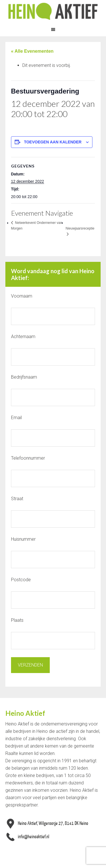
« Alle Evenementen (32, 51)
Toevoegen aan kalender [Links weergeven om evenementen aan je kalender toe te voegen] (53, 142)
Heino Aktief (53, 11)
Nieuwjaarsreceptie (80, 228)
